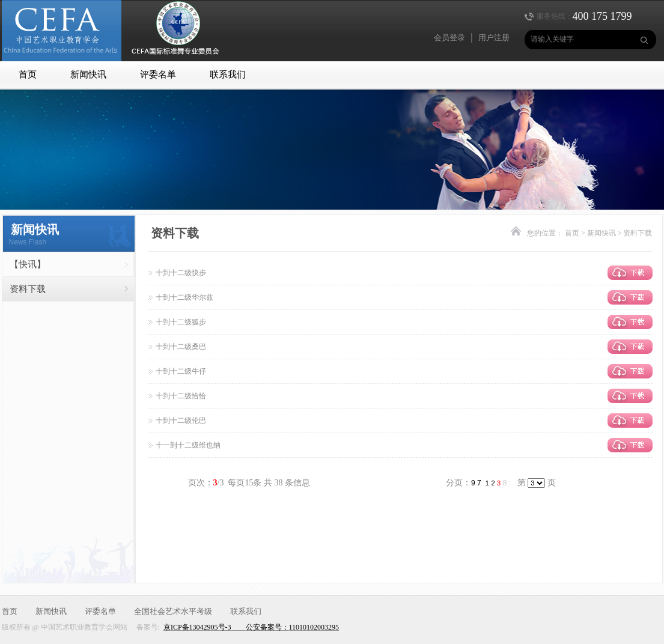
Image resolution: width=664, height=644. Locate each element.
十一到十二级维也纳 (188, 445)
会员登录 (449, 38)
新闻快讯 (88, 74)
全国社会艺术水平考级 (173, 611)
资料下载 (28, 289)
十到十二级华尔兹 (184, 297)
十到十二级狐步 (181, 322)
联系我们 (228, 74)
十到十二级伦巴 (181, 421)
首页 (28, 74)
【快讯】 (28, 264)
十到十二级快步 (181, 273)
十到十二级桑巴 (181, 347)
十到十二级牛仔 (181, 371)
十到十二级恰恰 (181, 396)
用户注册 (494, 38)
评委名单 (158, 74)
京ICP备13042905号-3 (197, 627)
